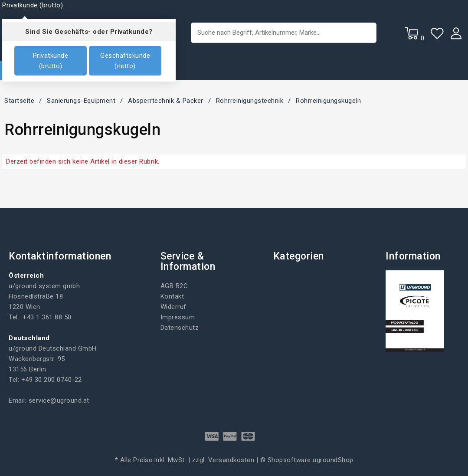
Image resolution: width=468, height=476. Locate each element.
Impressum (178, 317)
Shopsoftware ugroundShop (311, 460)
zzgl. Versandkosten (223, 460)
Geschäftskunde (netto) (125, 61)
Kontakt (172, 296)
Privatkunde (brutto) (51, 61)
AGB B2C (174, 286)
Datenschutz (180, 328)
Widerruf (173, 307)
